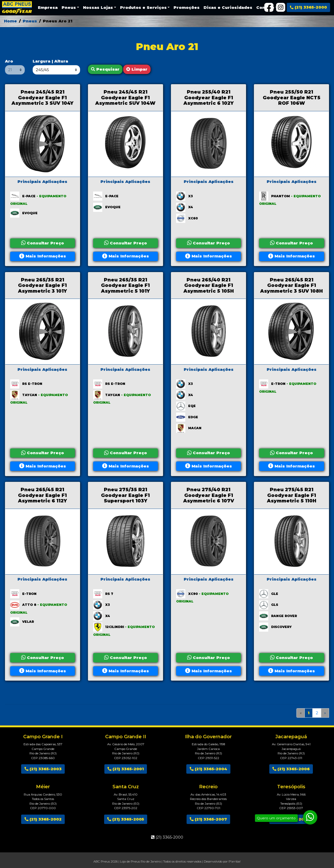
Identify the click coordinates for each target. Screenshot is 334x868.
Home (10, 21)
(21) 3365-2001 (126, 769)
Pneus (30, 21)
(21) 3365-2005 (126, 819)
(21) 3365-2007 (208, 819)
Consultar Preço (43, 243)
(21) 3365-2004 (208, 769)
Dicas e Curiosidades (228, 7)
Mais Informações (43, 256)
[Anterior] (301, 713)
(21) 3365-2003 (43, 769)
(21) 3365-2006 (291, 769)
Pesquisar (105, 69)
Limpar (137, 69)
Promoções (187, 7)
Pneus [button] (69, 7)
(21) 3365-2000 (308, 7)
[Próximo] (325, 713)
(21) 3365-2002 (43, 819)
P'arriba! (235, 861)
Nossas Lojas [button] (98, 7)
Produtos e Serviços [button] (143, 7)
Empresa (48, 7)
